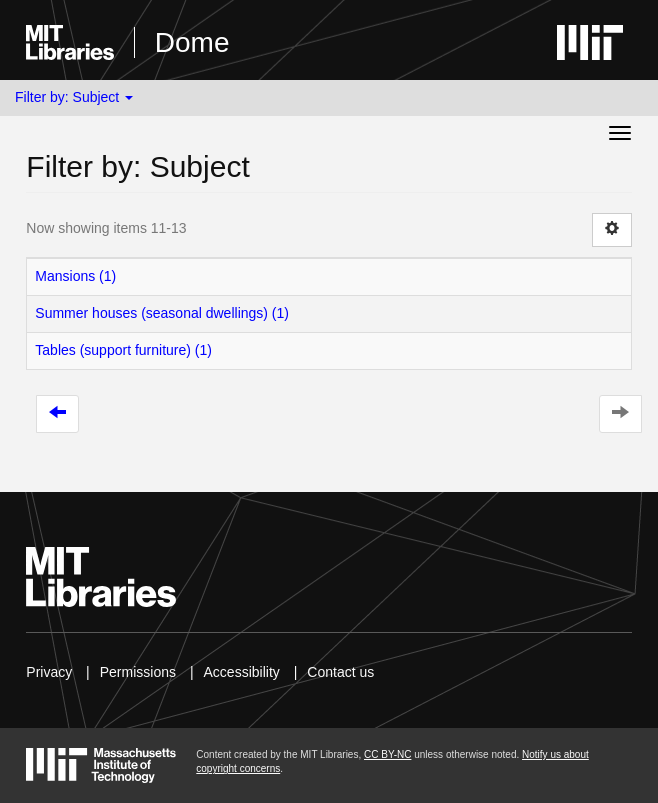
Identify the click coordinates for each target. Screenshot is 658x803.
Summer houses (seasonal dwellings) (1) (162, 313)
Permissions (138, 672)
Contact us (340, 672)
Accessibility (242, 672)
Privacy (49, 672)
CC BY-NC (387, 754)
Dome (192, 42)
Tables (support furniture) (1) (123, 350)
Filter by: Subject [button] (74, 97)
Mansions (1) (75, 276)
